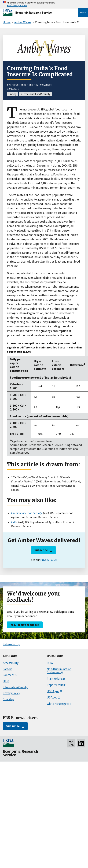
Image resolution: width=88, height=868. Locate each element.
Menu (83, 13)
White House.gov (57, 704)
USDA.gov (53, 691)
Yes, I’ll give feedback (25, 625)
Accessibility (11, 663)
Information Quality (15, 687)
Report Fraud (55, 685)
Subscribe (41, 550)
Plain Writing (55, 679)
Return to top (11, 644)
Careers (8, 669)
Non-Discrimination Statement (59, 671)
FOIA (50, 663)
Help (6, 681)
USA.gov (52, 697)
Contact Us (10, 675)
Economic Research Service (34, 13)
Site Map (8, 699)
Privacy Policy (48, 560)
